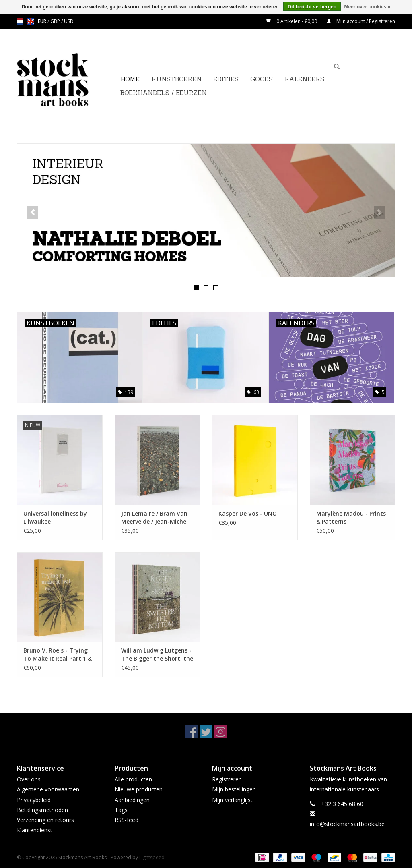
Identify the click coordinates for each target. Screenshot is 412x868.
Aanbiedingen (132, 800)
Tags (121, 810)
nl (20, 21)
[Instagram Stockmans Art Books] (220, 732)
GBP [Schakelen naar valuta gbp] (56, 21)
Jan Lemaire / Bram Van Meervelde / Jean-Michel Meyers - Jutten (154, 518)
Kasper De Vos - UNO (248, 513)
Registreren (227, 779)
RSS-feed (127, 820)
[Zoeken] (363, 66)
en (31, 21)
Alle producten (133, 779)
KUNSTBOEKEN (176, 79)
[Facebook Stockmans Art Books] (192, 732)
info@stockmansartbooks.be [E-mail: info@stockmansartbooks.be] (347, 824)
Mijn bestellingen (234, 789)
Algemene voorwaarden (48, 789)
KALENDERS (304, 79)
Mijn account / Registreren (361, 21)
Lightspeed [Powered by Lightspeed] (152, 857)
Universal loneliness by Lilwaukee (55, 517)
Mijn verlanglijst (232, 800)
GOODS (262, 79)
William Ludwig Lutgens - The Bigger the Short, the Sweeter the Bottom (157, 655)
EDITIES (226, 79)
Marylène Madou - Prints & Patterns (351, 517)
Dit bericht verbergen (312, 7)
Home (130, 79)
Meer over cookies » (367, 7)
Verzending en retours (45, 820)
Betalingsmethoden (42, 810)
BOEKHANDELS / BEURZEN (164, 93)
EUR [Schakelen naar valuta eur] (43, 21)
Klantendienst (35, 830)
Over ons (29, 779)
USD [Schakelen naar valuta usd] (69, 21)
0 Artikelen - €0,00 (292, 21)
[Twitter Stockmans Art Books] (206, 732)
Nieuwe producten (139, 789)
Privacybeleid (34, 800)
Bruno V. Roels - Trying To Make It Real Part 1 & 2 (58, 655)
